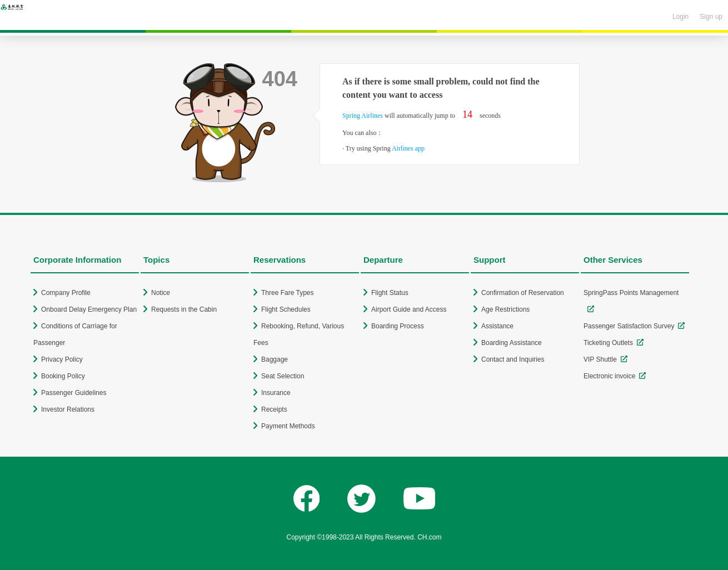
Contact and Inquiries (513, 359)
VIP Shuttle (600, 359)
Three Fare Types (288, 293)
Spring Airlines (363, 116)
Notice (161, 293)
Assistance (497, 326)
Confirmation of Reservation (523, 293)
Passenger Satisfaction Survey (629, 326)
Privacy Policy (62, 359)
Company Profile (66, 293)
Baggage (275, 359)
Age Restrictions (505, 309)
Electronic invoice (609, 376)
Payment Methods (288, 426)
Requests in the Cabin (184, 309)
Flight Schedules (286, 309)
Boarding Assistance (512, 343)
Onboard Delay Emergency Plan (89, 309)
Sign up (711, 17)
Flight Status (390, 293)
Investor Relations (68, 409)
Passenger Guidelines (74, 393)
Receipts (274, 409)
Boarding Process (398, 326)
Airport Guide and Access (409, 309)
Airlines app (408, 148)
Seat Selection (283, 376)
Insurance (276, 393)
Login (680, 17)
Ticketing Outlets (608, 343)
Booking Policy (63, 376)
